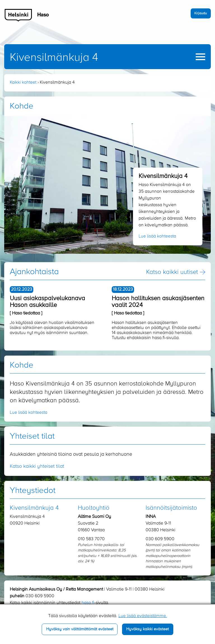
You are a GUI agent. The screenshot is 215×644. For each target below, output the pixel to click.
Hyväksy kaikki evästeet (148, 629)
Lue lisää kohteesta (157, 236)
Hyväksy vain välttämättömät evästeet (80, 629)
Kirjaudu (201, 13)
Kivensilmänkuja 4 (54, 58)
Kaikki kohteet (23, 83)
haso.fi (88, 603)
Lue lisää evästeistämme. (143, 616)
